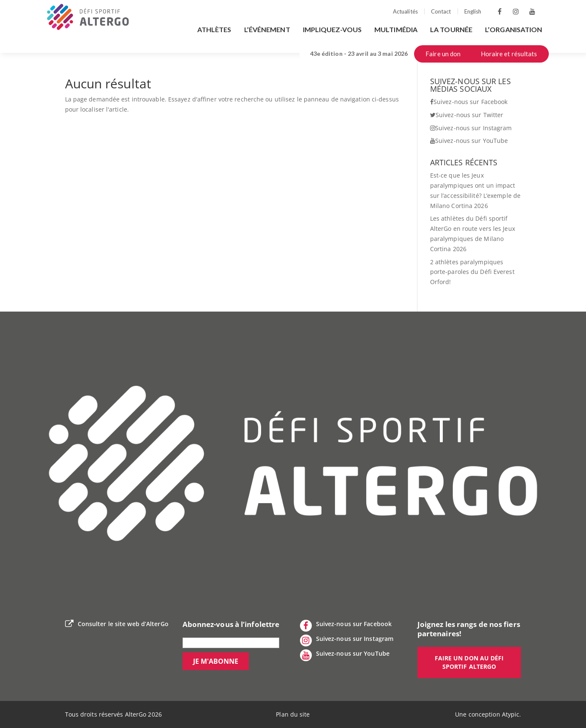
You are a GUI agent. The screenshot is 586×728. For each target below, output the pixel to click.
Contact (441, 11)
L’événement (267, 29)
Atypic (511, 714)
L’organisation (514, 29)
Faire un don (443, 54)
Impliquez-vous (332, 29)
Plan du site (293, 714)
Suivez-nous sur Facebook (469, 102)
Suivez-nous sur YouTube (469, 141)
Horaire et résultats (509, 54)
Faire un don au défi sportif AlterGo (469, 662)
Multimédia (396, 29)
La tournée (451, 29)
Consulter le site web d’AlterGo (117, 624)
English (473, 11)
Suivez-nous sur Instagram (471, 128)
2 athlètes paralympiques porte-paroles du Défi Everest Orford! (472, 272)
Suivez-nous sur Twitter (467, 115)
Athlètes (214, 29)
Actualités (405, 11)
